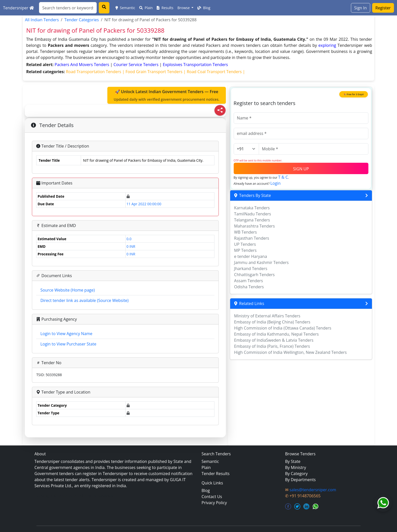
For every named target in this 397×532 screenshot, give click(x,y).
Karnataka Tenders (252, 208)
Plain (146, 8)
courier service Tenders (136, 65)
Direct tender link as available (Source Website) (84, 300)
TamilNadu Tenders (253, 214)
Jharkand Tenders (251, 269)
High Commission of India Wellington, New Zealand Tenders (291, 352)
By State (293, 461)
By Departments (300, 480)
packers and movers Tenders (83, 65)
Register (383, 8)
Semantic (125, 8)
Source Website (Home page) (67, 290)
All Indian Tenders (42, 20)
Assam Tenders (249, 281)
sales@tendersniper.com (313, 490)
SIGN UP (301, 169)
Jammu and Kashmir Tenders (262, 262)
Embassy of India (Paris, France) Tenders (272, 346)
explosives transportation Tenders (195, 65)
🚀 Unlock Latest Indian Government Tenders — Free (167, 95)
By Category (296, 474)
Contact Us (212, 497)
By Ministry (296, 467)
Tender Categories (82, 20)
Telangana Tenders (252, 220)
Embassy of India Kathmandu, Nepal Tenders (276, 334)
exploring (327, 45)
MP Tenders (245, 250)
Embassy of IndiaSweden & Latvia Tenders (274, 340)
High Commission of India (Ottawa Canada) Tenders (283, 328)
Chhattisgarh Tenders (254, 275)
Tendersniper (18, 8)
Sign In (361, 8)
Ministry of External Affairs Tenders (267, 316)
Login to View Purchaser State (68, 344)
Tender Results (216, 474)
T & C (283, 177)
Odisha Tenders (249, 287)
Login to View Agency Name (66, 334)
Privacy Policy (214, 503)
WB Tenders (246, 232)
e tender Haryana (251, 256)
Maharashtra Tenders (255, 226)
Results (165, 8)
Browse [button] (184, 8)
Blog (204, 8)
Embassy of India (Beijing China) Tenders (272, 322)
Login (276, 183)
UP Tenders (245, 244)
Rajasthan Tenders (252, 238)
